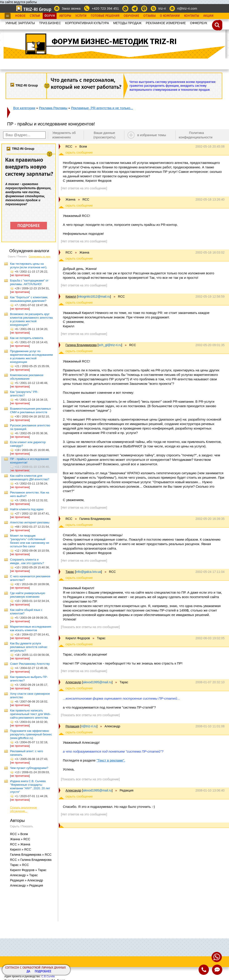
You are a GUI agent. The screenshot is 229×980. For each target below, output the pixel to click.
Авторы (65, 16)
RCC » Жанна (20, 844)
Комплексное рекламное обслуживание (27, 377)
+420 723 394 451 (105, 8)
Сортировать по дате (40, 257)
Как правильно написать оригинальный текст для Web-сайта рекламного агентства (30, 714)
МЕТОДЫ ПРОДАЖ (127, 23)
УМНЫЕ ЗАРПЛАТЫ (20, 23)
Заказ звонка (71, 8)
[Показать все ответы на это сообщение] (90, 627)
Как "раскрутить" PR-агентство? (24, 394)
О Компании (170, 16)
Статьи (35, 16)
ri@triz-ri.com (187, 8)
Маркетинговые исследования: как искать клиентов (31, 628)
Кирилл (71, 296)
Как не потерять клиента (27, 338)
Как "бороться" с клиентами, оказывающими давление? (29, 299)
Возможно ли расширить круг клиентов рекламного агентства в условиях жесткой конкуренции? (31, 319)
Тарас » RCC (19, 865)
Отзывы (149, 16)
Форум (50, 16)
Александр (73, 682)
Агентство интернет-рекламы (30, 522)
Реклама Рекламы (53, 108)
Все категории (24, 108)
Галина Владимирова (81, 345)
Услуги (81, 16)
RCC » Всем (19, 834)
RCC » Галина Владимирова (31, 860)
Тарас (70, 572)
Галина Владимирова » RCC (31, 855)
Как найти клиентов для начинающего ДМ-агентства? (30, 477)
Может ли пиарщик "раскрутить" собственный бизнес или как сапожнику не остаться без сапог (30, 541)
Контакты (192, 16)
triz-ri (162, 8)
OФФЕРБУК (199, 23)
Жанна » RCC (20, 839)
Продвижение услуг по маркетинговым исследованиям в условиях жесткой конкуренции (31, 357)
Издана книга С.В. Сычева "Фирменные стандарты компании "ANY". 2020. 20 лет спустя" (30, 786)
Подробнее (43, 972)
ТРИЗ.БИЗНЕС (50, 23)
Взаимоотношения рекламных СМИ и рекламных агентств (30, 410)
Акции (208, 16)
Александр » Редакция (27, 885)
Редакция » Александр (27, 880)
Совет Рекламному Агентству (30, 664)
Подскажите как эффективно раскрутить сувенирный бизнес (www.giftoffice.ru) (31, 734)
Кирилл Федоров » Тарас (28, 870)
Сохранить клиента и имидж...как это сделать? (27, 561)
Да (28, 972)
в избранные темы (152, 135)
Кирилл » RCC (21, 849)
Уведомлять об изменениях (64, 135)
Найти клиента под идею (27, 509)
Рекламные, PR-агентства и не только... (102, 108)
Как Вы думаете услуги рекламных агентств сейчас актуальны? (29, 647)
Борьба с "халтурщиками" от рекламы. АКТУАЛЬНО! (29, 282)
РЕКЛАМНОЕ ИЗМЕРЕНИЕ (166, 23)
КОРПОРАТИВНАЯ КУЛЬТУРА (87, 23)
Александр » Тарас (24, 875)
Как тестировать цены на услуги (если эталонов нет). (29, 266)
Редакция (72, 726)
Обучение (131, 16)
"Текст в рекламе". (111, 760)
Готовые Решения (105, 16)
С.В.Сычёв (48, 976)
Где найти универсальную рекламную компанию (28, 595)
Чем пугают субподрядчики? (29, 768)
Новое (20, 16)
